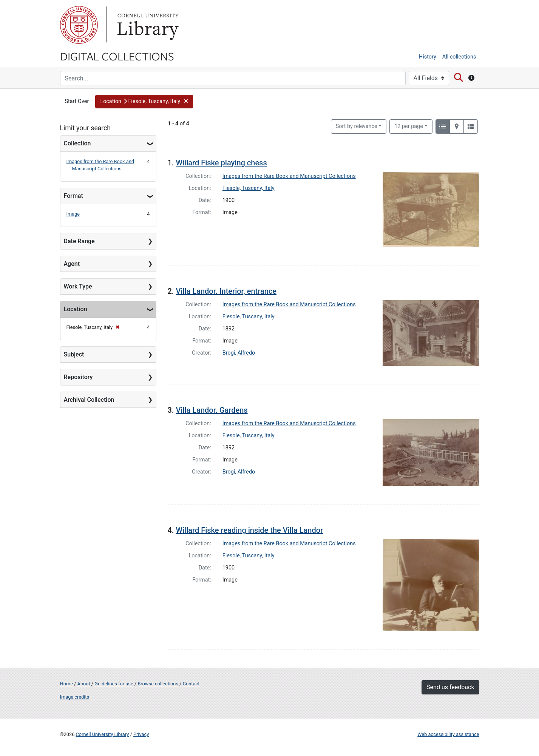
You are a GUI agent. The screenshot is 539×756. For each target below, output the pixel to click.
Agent (72, 264)
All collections (459, 57)
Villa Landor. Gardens (212, 410)
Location (76, 309)
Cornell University (79, 25)
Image (73, 214)
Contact (191, 684)
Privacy (141, 734)
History (428, 57)
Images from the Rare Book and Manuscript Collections (289, 176)
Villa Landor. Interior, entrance (226, 291)
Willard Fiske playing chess (221, 163)
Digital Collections (117, 56)
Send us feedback (450, 687)
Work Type (78, 286)
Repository (78, 377)
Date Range (79, 241)
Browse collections (158, 684)
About (84, 684)
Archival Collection (89, 400)
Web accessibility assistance (448, 734)
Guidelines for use (114, 684)
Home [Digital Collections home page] (66, 684)
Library (147, 25)
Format (73, 196)
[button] (144, 102)
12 (409, 126)
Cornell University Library (103, 734)
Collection (77, 143)
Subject (74, 354)
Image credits (75, 697)
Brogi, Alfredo (239, 353)
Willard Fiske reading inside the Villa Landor (249, 530)
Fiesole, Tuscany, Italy (249, 188)
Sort (357, 126)
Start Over (77, 101)
